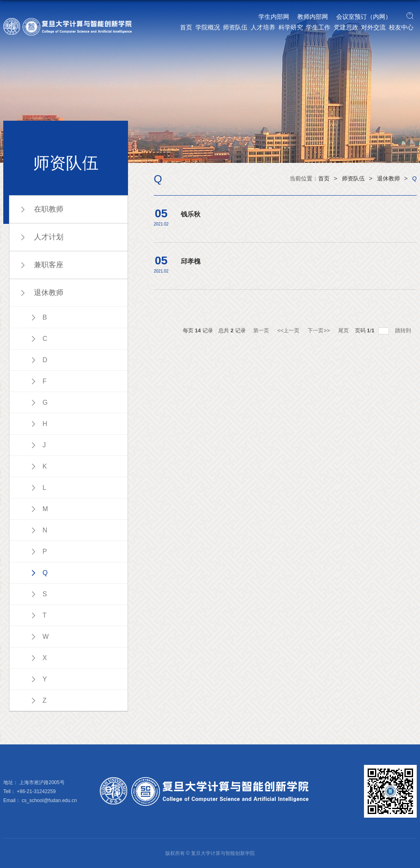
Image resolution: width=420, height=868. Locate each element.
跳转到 (404, 330)
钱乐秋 (191, 214)
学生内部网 (274, 17)
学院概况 (208, 27)
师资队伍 (235, 27)
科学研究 (291, 27)
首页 (186, 27)
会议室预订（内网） (364, 17)
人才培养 (263, 27)
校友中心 (401, 27)
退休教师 (389, 178)
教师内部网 (313, 17)
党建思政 (346, 27)
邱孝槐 (191, 261)
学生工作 (318, 27)
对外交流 (373, 27)
